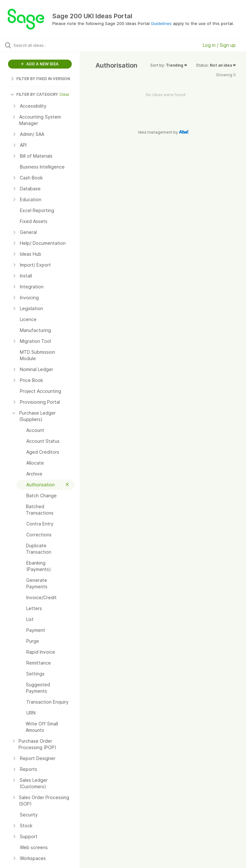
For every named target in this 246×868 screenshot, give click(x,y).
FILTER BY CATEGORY (34, 94)
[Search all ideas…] (43, 45)
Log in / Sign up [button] (219, 45)
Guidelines (161, 23)
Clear (64, 94)
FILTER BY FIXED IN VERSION (40, 79)
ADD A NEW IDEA (40, 64)
